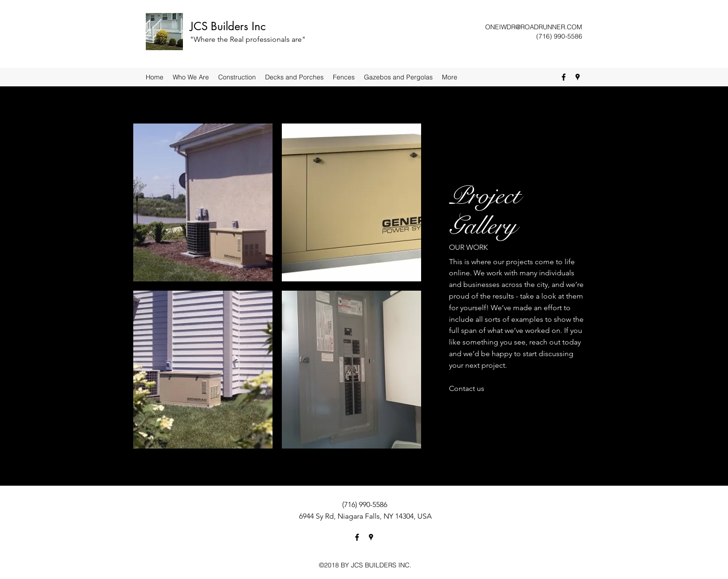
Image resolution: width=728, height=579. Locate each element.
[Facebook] (564, 77)
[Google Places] (578, 77)
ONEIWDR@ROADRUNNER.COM (534, 27)
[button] (203, 202)
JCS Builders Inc (228, 26)
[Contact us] (467, 389)
